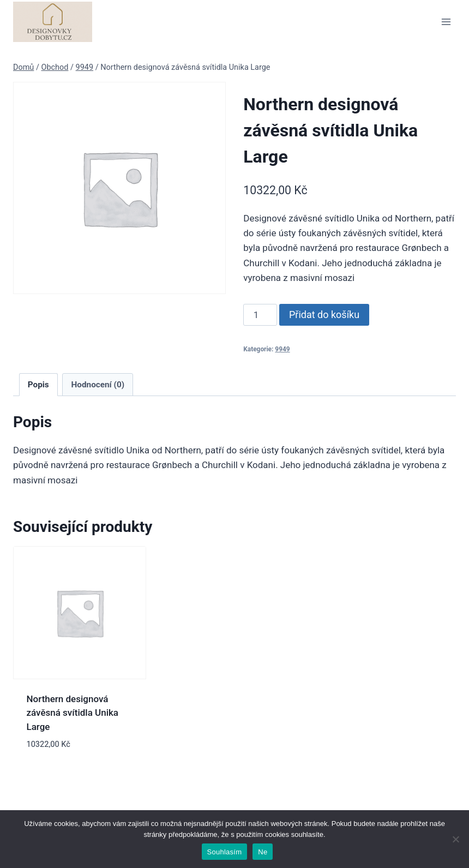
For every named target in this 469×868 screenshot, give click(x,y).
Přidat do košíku (324, 315)
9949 (282, 349)
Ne (263, 852)
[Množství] (260, 315)
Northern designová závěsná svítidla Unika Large (73, 713)
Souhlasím (225, 852)
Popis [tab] (38, 385)
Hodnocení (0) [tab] (98, 385)
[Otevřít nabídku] (446, 22)
